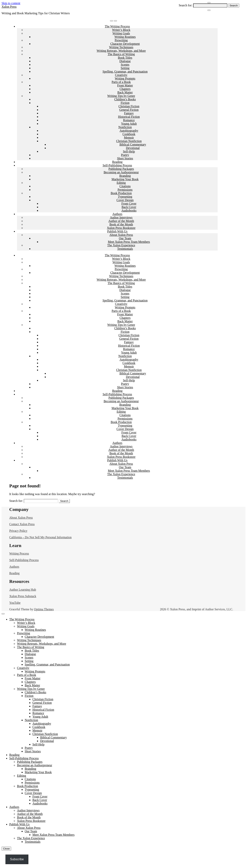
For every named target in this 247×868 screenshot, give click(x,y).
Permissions (125, 190)
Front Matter (125, 85)
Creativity (121, 75)
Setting (125, 68)
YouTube (15, 603)
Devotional (133, 148)
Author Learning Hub (23, 590)
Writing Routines (125, 37)
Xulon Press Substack (23, 596)
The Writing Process (117, 26)
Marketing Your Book (125, 179)
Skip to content (11, 3)
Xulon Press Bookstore (121, 228)
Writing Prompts (125, 78)
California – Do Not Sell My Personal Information (40, 537)
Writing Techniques (121, 47)
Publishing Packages (121, 169)
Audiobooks (129, 210)
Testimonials (125, 249)
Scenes (125, 65)
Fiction (125, 103)
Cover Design (125, 200)
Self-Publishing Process (117, 165)
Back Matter (125, 92)
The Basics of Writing (121, 54)
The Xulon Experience (121, 245)
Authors (117, 214)
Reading (117, 162)
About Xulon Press (121, 235)
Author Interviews (121, 217)
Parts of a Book (121, 82)
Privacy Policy (18, 531)
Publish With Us (117, 231)
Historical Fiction (129, 117)
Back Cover (129, 207)
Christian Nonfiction (129, 141)
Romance (129, 120)
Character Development (125, 44)
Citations (125, 186)
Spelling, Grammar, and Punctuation (125, 72)
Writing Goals (121, 33)
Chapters (125, 89)
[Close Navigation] (209, 10)
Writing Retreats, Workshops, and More (121, 51)
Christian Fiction (129, 106)
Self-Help (129, 151)
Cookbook (129, 134)
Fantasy (129, 113)
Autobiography (129, 131)
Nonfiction (125, 127)
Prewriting (121, 40)
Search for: (186, 5)
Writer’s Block (121, 30)
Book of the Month (121, 224)
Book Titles (125, 58)
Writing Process (19, 553)
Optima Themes (44, 609)
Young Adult (129, 124)
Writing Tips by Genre (121, 96)
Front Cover (129, 204)
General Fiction (129, 110)
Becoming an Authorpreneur (121, 172)
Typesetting (125, 197)
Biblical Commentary (133, 144)
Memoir (129, 138)
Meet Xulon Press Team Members (129, 242)
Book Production (121, 193)
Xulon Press (9, 7)
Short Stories (125, 158)
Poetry (125, 155)
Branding (125, 176)
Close (6, 849)
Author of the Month (121, 221)
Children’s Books (125, 99)
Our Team (125, 238)
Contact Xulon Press (22, 524)
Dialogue (125, 61)
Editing (121, 183)
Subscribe (17, 859)
